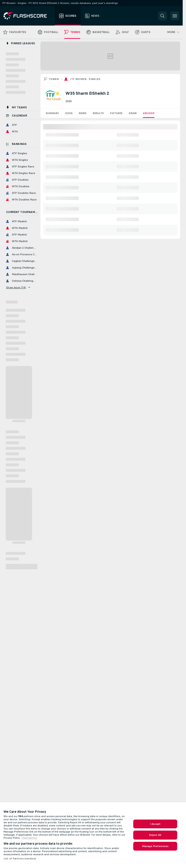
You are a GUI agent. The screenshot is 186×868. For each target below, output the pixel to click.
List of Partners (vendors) (20, 859)
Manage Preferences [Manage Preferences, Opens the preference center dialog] (155, 846)
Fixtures (116, 113)
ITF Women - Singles (85, 79)
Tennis (54, 79)
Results (98, 113)
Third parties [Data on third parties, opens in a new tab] (29, 838)
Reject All (155, 835)
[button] (162, 16)
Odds (69, 113)
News (83, 113)
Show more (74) (18, 287)
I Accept (155, 824)
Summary (52, 113)
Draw (133, 113)
